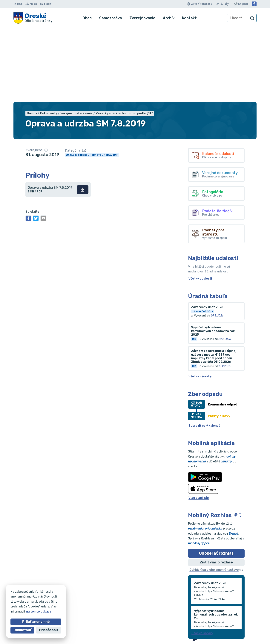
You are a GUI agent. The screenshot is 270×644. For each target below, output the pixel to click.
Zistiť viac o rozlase (216, 487)
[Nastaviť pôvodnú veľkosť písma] (222, 4)
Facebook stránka (237, 625)
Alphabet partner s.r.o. (69, 598)
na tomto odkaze (19, 611)
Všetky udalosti (200, 204)
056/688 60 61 (234, 617)
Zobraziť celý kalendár (205, 350)
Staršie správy (202, 558)
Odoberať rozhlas (216, 478)
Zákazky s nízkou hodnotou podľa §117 (92, 80)
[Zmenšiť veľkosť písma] (218, 4)
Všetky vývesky (200, 301)
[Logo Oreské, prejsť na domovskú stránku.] (33, 18)
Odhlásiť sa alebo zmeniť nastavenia (216, 495)
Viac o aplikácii (199, 423)
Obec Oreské (47, 601)
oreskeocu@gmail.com (240, 621)
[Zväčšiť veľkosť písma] (227, 4)
